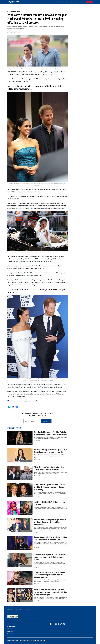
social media (19, 384)
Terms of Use (10, 634)
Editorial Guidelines (11, 626)
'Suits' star (33, 273)
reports (51, 74)
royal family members (46, 189)
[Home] (13, 2)
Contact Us (31, 624)
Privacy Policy (10, 629)
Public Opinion (68, 2)
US (32, 2)
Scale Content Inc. (22, 610)
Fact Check (59, 2)
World (53, 2)
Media (83, 2)
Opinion (77, 2)
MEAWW (9, 610)
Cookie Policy (10, 631)
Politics (37, 2)
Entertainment (45, 2)
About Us (9, 624)
